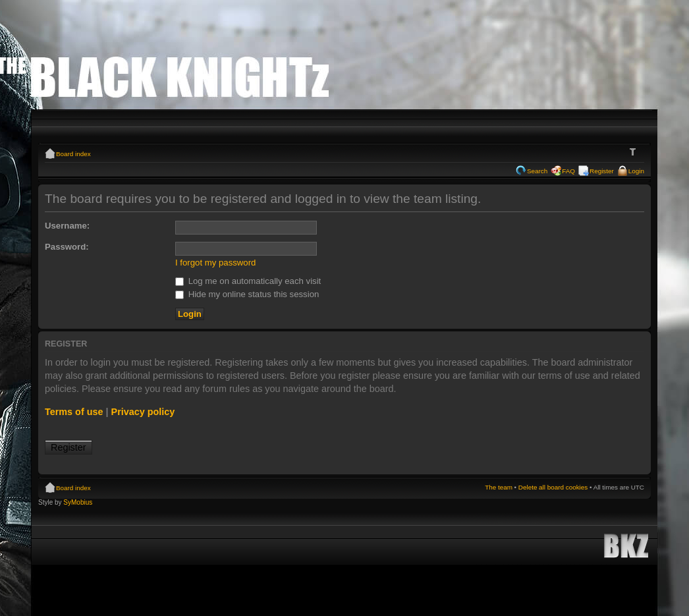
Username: (67, 226)
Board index (73, 154)
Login (636, 171)
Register (602, 171)
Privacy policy (143, 412)
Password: (67, 247)
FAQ (568, 171)
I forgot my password (215, 263)
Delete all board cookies (553, 487)
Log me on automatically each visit (248, 281)
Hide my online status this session (247, 294)
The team (499, 487)
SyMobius (78, 502)
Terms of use (74, 412)
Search (537, 171)
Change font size (635, 152)
